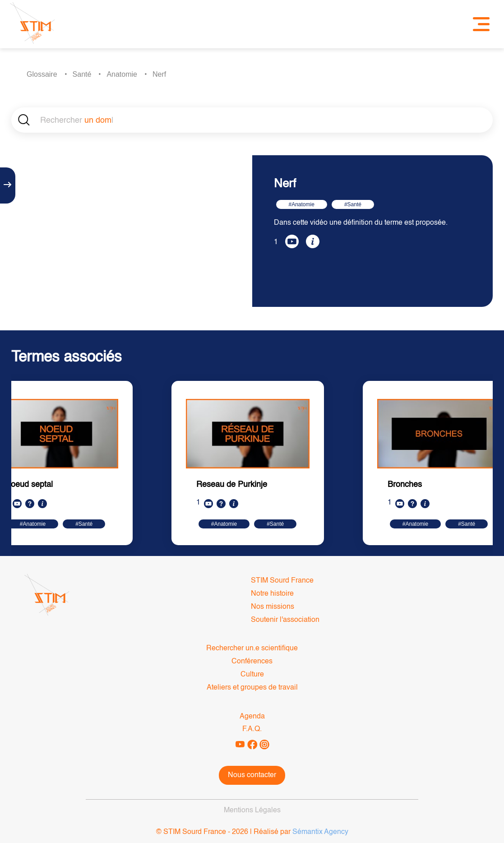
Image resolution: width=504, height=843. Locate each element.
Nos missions (273, 607)
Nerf (159, 74)
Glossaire (42, 74)
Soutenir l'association (285, 620)
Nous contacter (252, 775)
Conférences (252, 662)
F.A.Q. (252, 729)
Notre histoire (272, 594)
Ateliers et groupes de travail (252, 688)
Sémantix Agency (320, 832)
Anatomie (122, 74)
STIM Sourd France (282, 581)
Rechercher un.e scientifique (252, 648)
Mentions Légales (252, 811)
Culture (252, 675)
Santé (82, 74)
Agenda (252, 717)
